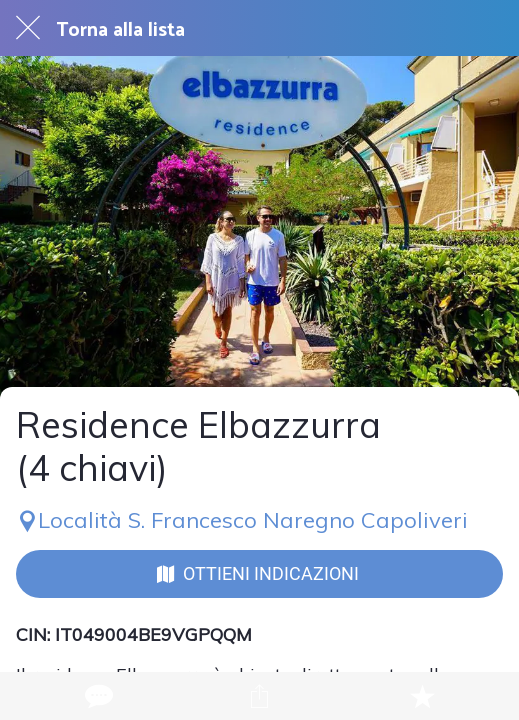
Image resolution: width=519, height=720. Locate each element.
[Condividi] (259, 696)
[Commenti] (97, 696)
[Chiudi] (28, 28)
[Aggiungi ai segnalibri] (422, 696)
